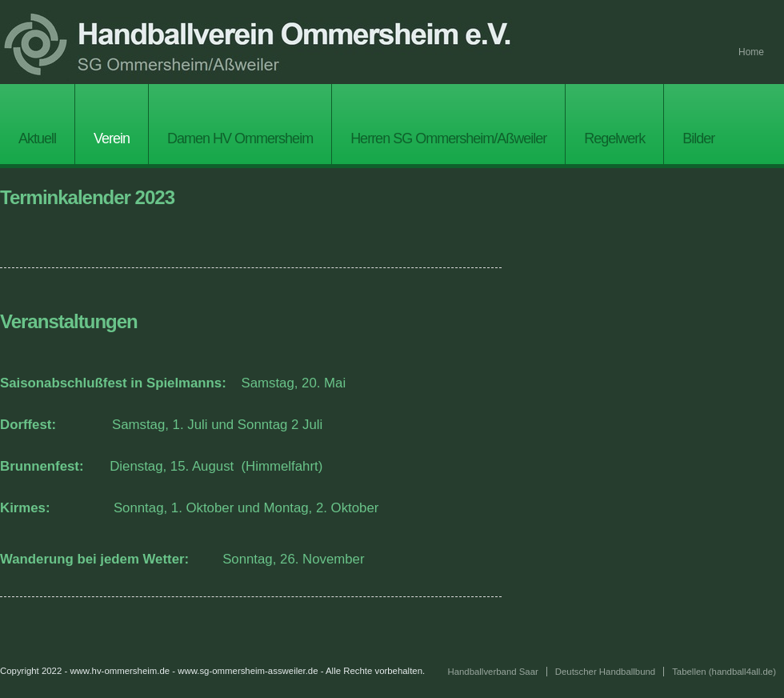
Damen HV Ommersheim (240, 138)
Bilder (698, 138)
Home (751, 52)
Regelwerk (614, 138)
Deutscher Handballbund (605, 672)
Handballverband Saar (492, 672)
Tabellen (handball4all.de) (724, 672)
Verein (112, 138)
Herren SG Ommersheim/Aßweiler (448, 138)
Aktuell (37, 138)
